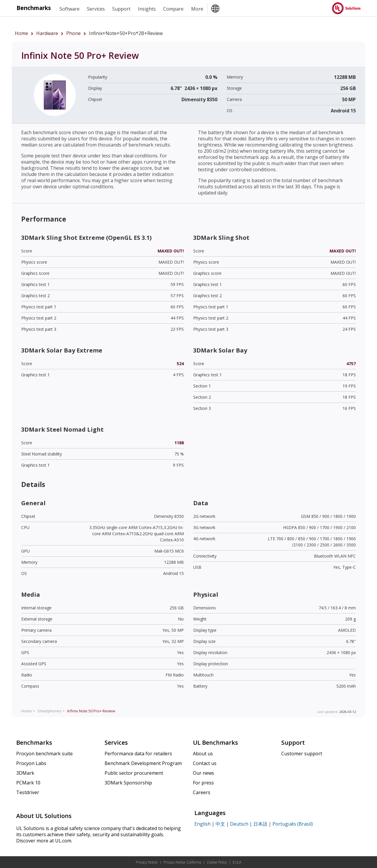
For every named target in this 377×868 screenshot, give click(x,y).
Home (21, 33)
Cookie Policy (217, 862)
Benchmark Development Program (143, 763)
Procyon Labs (31, 763)
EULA (237, 862)
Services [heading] (96, 9)
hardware (47, 33)
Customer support (302, 754)
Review (91, 711)
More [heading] (197, 9)
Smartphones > (51, 711)
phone (73, 33)
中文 (220, 824)
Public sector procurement (134, 773)
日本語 (260, 824)
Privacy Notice (147, 862)
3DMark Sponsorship (128, 783)
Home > (28, 711)
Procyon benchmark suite (44, 754)
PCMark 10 (28, 783)
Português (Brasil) (293, 824)
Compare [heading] (173, 9)
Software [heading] (70, 9)
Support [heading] (121, 9)
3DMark (25, 773)
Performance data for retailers (138, 754)
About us (203, 754)
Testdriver (28, 792)
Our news (204, 773)
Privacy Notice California (182, 862)
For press (203, 783)
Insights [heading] (147, 9)
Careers (202, 792)
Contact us (205, 763)
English (202, 824)
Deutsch (239, 824)
